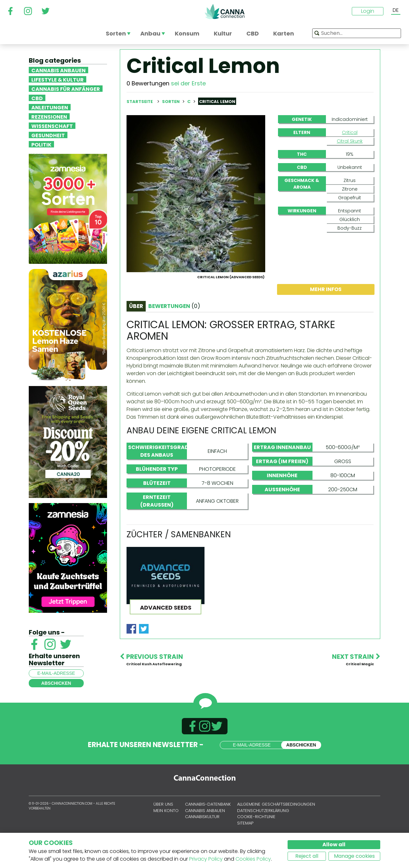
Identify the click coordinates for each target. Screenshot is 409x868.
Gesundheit (48, 135)
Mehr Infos (326, 320)
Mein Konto (166, 832)
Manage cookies (354, 856)
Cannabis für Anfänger (66, 89)
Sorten (171, 102)
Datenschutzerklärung (263, 832)
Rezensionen (49, 116)
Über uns (163, 826)
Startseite (140, 102)
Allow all (334, 844)
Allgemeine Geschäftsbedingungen (276, 826)
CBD (37, 98)
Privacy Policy (206, 859)
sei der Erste (188, 83)
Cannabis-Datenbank (208, 826)
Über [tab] (136, 337)
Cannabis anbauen (58, 70)
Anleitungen (50, 107)
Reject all (307, 856)
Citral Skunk (350, 141)
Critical (350, 132)
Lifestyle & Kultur (58, 79)
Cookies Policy (253, 859)
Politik (41, 144)
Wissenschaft (52, 126)
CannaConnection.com (225, 12)
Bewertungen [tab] (174, 337)
